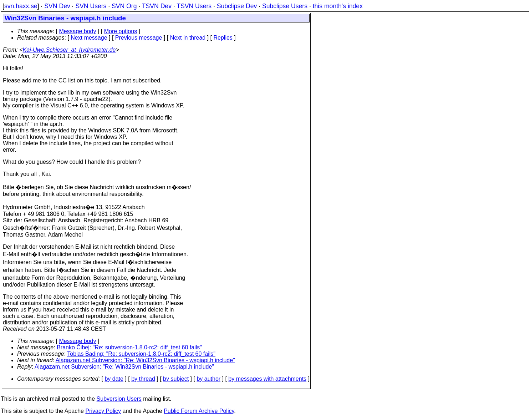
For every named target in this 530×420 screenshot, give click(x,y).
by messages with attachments (267, 379)
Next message (89, 38)
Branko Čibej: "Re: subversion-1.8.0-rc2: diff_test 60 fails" (129, 347)
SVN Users (91, 6)
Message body (77, 31)
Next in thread (188, 38)
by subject (176, 379)
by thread (143, 379)
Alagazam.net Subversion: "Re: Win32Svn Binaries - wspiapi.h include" (145, 360)
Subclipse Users (285, 6)
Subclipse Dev (237, 6)
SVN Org (124, 6)
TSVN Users (194, 6)
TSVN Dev (157, 6)
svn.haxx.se (21, 6)
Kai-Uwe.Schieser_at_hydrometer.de (69, 50)
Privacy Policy (103, 411)
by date (114, 379)
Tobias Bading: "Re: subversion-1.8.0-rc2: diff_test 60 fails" (141, 354)
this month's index (338, 6)
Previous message (139, 38)
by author (208, 379)
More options (121, 31)
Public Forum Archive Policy (199, 411)
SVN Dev (57, 6)
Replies (223, 38)
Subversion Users (119, 399)
